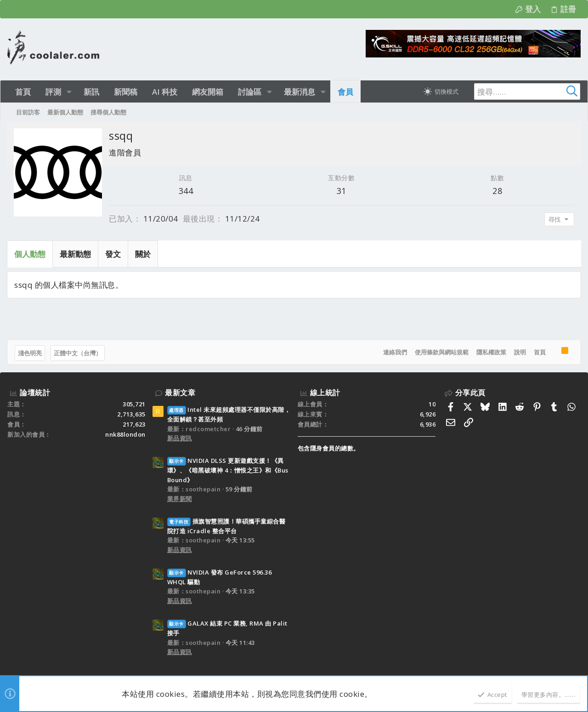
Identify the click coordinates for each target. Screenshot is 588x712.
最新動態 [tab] (76, 254)
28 (497, 191)
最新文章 (180, 393)
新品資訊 (180, 438)
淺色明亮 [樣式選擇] (30, 353)
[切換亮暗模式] (441, 91)
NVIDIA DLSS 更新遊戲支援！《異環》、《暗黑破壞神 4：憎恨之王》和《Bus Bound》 (228, 470)
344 (186, 191)
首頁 (539, 352)
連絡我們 (395, 352)
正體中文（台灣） (78, 353)
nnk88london (125, 434)
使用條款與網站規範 (441, 352)
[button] (69, 92)
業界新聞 (180, 499)
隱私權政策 (491, 352)
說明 (520, 352)
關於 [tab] (143, 254)
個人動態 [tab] (30, 254)
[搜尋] (523, 91)
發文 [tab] (113, 254)
